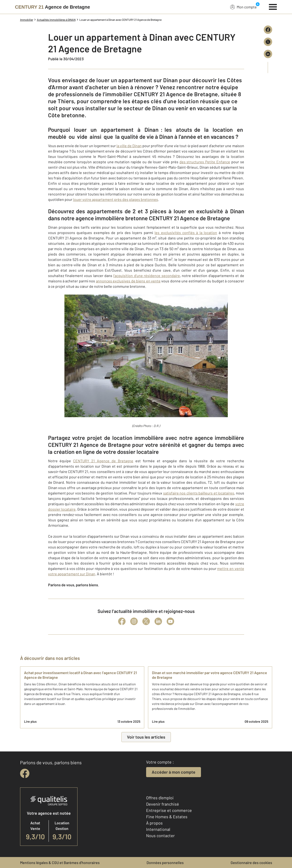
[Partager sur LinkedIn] (268, 54)
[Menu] (273, 6)
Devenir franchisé (163, 804)
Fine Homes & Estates (167, 817)
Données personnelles (165, 863)
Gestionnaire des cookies (251, 863)
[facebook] (25, 773)
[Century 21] (53, 7)
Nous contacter (160, 836)
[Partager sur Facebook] (268, 30)
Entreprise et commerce (169, 810)
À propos (154, 823)
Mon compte (243, 7)
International (158, 829)
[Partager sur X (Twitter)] (268, 42)
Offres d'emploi (160, 798)
